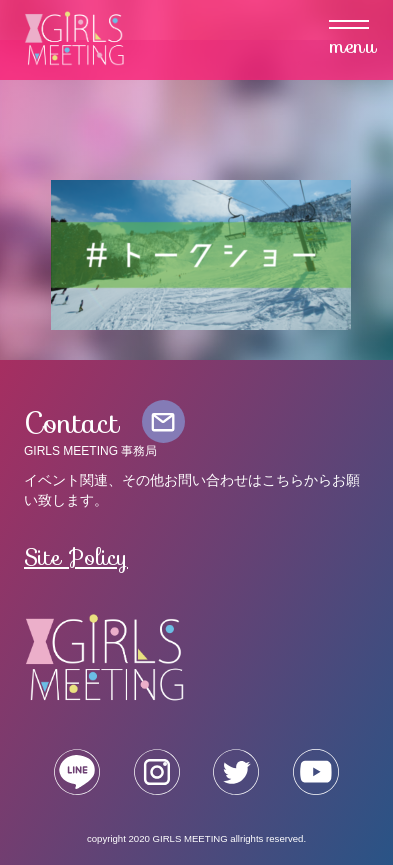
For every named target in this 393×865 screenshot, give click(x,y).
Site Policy (76, 557)
